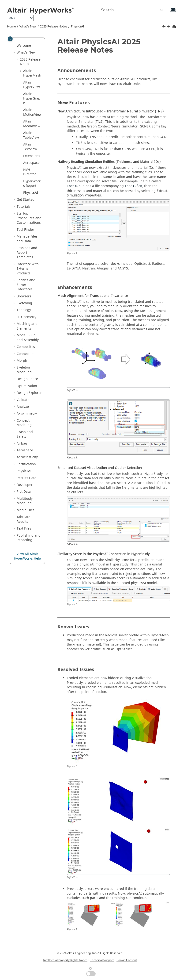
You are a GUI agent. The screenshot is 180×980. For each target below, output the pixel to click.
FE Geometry (26, 317)
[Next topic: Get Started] (169, 27)
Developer (25, 485)
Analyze (23, 407)
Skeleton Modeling (24, 370)
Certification (26, 464)
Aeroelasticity (27, 457)
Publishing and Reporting (29, 538)
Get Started (26, 200)
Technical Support (102, 960)
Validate (23, 400)
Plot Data (24, 492)
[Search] (161, 10)
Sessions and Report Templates (27, 253)
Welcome (24, 46)
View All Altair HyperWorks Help (27, 556)
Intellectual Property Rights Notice (65, 960)
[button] (15, 46)
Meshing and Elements (27, 326)
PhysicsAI (77, 27)
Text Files (24, 528)
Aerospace (31, 163)
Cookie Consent (127, 960)
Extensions (32, 156)
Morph (22, 361)
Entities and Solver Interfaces (26, 285)
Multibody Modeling (25, 501)
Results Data (26, 478)
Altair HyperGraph (32, 99)
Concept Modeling (24, 423)
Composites (26, 347)
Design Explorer (29, 393)
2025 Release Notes (54, 27)
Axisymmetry (27, 413)
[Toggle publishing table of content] (10, 39)
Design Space (27, 379)
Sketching (24, 303)
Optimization (27, 386)
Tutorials (24, 207)
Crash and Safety (25, 434)
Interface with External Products (28, 269)
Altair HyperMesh (32, 73)
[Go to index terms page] (168, 12)
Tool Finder (25, 230)
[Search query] (132, 10)
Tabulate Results (23, 519)
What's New (28, 27)
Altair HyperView (32, 85)
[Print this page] (175, 27)
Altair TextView (30, 147)
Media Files (26, 510)
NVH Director (30, 172)
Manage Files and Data (27, 239)
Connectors (26, 354)
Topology (24, 310)
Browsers (24, 296)
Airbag (22, 444)
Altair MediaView (32, 124)
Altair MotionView (32, 112)
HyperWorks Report (32, 184)
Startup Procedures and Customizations (29, 218)
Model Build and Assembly (28, 338)
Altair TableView (31, 135)
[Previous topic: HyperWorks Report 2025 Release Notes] (164, 27)
